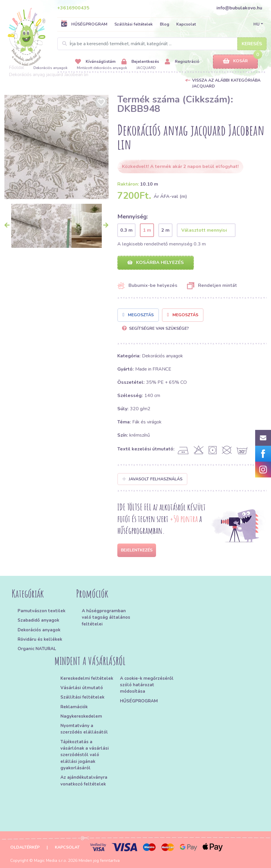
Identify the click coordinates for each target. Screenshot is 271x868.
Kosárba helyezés (156, 263)
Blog (165, 24)
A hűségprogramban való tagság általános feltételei (106, 617)
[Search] (162, 44)
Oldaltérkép (25, 847)
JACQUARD (146, 68)
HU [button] (256, 24)
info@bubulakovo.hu (239, 8)
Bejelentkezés (140, 62)
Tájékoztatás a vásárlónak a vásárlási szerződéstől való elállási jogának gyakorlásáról (85, 755)
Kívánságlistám (95, 62)
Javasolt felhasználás (152, 479)
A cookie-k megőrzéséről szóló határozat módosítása (147, 685)
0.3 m (126, 230)
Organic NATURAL (37, 649)
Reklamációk (74, 707)
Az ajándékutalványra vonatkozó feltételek (84, 780)
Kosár (235, 61)
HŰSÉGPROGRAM (84, 24)
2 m (165, 230)
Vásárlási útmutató (82, 688)
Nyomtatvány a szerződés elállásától (84, 729)
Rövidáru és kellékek (40, 639)
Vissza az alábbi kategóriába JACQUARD (226, 83)
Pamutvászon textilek (42, 611)
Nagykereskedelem (81, 716)
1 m (147, 230)
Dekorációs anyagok (50, 68)
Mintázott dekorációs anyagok (102, 68)
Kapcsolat (186, 24)
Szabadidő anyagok (38, 620)
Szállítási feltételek (134, 24)
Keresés (252, 44)
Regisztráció (182, 62)
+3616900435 (73, 8)
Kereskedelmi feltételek (87, 678)
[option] (56, 147)
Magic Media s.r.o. (50, 861)
